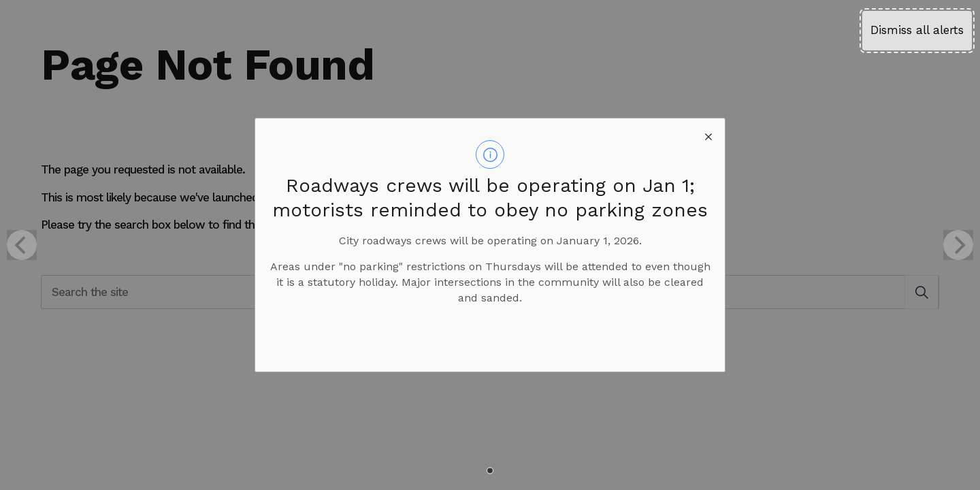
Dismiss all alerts (917, 30)
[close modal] (708, 135)
